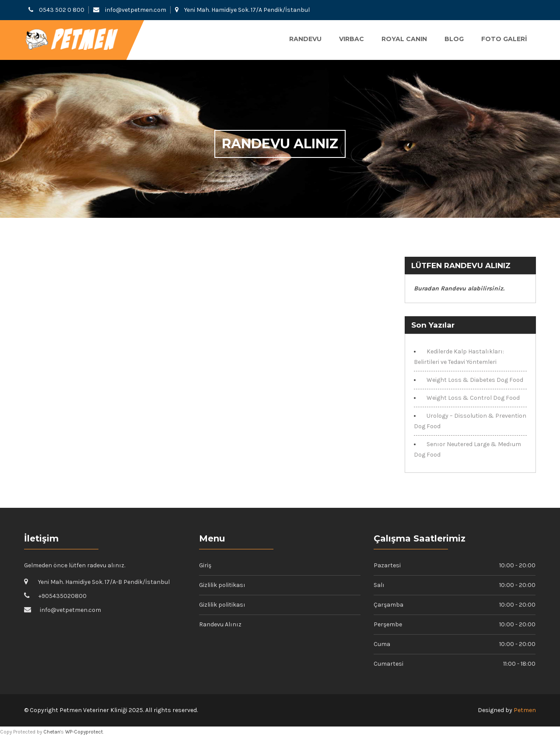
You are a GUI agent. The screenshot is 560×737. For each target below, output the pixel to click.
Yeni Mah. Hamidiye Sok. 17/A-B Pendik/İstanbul (104, 582)
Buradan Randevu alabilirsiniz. (459, 288)
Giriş (205, 565)
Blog (454, 39)
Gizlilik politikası (222, 585)
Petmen (525, 710)
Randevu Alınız (220, 624)
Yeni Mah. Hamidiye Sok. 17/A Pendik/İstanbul (247, 10)
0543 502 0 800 (62, 10)
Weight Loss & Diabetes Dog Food (475, 380)
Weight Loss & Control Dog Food (473, 398)
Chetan (52, 732)
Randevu (305, 39)
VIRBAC (352, 39)
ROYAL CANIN (404, 39)
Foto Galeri (504, 39)
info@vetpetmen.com (136, 10)
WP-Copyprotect (84, 732)
